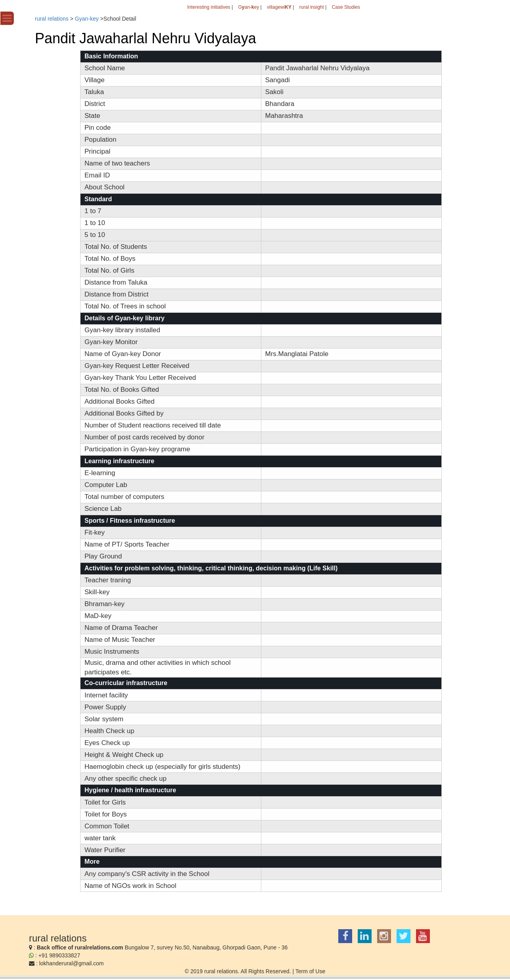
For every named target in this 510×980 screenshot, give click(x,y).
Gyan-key (87, 19)
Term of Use (310, 971)
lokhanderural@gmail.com (72, 963)
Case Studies (346, 7)
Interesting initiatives (209, 7)
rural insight (312, 7)
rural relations (52, 19)
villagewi (279, 7)
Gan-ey (248, 7)
